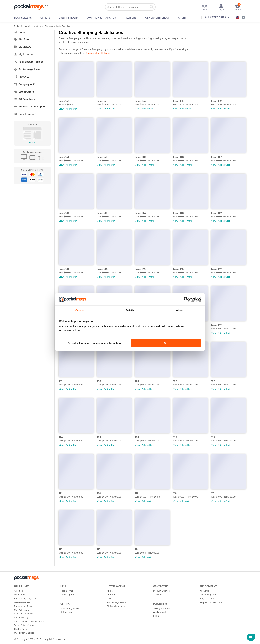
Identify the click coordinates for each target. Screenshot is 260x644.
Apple (110, 591)
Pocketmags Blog (23, 606)
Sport (182, 18)
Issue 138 (178, 269)
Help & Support (25, 114)
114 (137, 549)
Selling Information (163, 608)
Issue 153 (178, 101)
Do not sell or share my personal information (94, 343)
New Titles (19, 595)
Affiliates (158, 595)
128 (175, 381)
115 (99, 549)
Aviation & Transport (103, 18)
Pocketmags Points (117, 602)
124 (137, 437)
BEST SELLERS (23, 18)
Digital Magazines (116, 606)
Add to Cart (72, 109)
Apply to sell (159, 612)
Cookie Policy (21, 629)
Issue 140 (102, 269)
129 (137, 381)
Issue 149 (140, 157)
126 (61, 437)
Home (20, 32)
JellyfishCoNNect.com (211, 602)
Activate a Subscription (30, 107)
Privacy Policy (21, 617)
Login (156, 616)
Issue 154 (140, 101)
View (61, 109)
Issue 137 (216, 269)
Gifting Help (66, 612)
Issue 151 (64, 157)
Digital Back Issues (64, 26)
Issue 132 (216, 325)
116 (61, 549)
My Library (23, 47)
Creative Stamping (45, 26)
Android (111, 595)
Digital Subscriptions (24, 26)
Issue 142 (216, 213)
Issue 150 (102, 157)
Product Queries (161, 591)
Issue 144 (140, 213)
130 (99, 381)
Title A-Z (21, 77)
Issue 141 (64, 269)
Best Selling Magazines (26, 598)
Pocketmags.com (208, 595)
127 (213, 381)
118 (175, 493)
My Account (24, 54)
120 (99, 493)
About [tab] (180, 310)
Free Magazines (22, 602)
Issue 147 (216, 157)
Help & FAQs (67, 591)
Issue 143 (178, 213)
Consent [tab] (80, 310)
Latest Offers (24, 92)
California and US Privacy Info (29, 621)
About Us (204, 591)
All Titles (18, 591)
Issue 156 (64, 101)
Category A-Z (24, 84)
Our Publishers (22, 610)
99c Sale (21, 39)
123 (175, 437)
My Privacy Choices (24, 633)
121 (61, 493)
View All (32, 143)
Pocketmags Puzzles (29, 62)
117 (213, 493)
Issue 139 (140, 269)
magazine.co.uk (208, 598)
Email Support (68, 595)
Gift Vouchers (24, 99)
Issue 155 (102, 101)
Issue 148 (178, 157)
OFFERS (45, 18)
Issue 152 (216, 101)
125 (99, 437)
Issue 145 (102, 213)
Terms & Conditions (24, 625)
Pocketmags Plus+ (27, 69)
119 (137, 493)
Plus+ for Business (24, 614)
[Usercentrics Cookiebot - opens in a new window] (186, 299)
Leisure (131, 18)
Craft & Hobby (69, 18)
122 (213, 437)
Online (110, 598)
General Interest (157, 18)
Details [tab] (130, 310)
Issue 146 (64, 213)
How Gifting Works (70, 608)
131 (61, 381)
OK (166, 343)
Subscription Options (98, 53)
